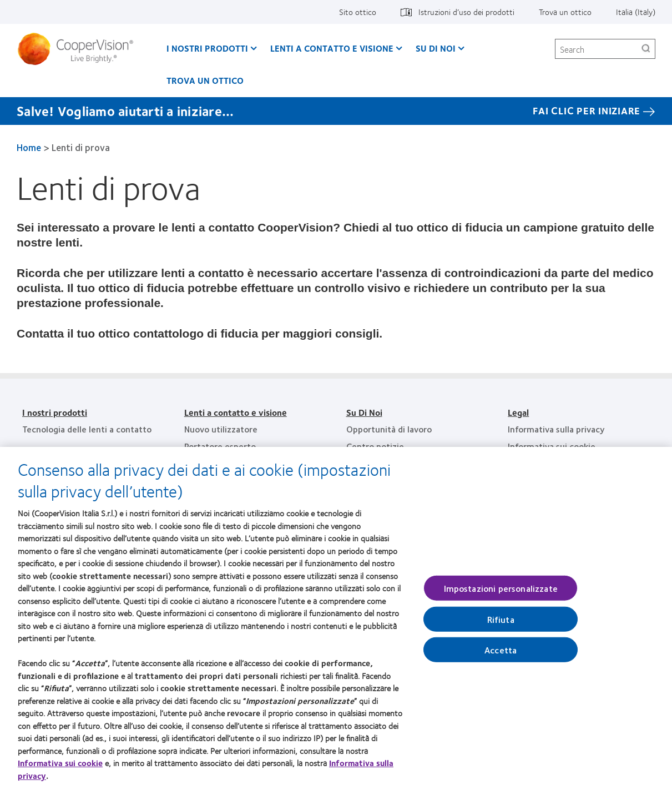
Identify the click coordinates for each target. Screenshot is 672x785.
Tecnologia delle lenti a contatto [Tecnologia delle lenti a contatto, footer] (87, 429)
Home (29, 147)
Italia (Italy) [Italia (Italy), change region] (636, 12)
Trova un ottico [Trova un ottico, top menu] (565, 12)
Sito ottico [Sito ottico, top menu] (358, 12)
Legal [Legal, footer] (518, 412)
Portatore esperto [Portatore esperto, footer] (220, 446)
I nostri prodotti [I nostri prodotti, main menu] (207, 48)
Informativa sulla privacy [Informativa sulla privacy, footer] (556, 429)
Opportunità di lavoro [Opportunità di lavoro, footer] (389, 429)
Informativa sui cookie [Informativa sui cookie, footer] (552, 446)
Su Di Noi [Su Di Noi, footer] (364, 412)
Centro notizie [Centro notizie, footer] (375, 446)
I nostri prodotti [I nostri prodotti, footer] (55, 412)
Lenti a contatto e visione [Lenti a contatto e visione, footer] (236, 412)
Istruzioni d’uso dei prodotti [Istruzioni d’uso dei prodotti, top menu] (466, 12)
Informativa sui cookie (60, 768)
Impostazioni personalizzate (501, 593)
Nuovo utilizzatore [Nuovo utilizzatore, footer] (221, 429)
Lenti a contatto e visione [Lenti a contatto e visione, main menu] (332, 48)
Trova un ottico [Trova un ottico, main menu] (205, 80)
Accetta (501, 654)
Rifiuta (501, 624)
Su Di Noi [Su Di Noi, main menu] (436, 48)
